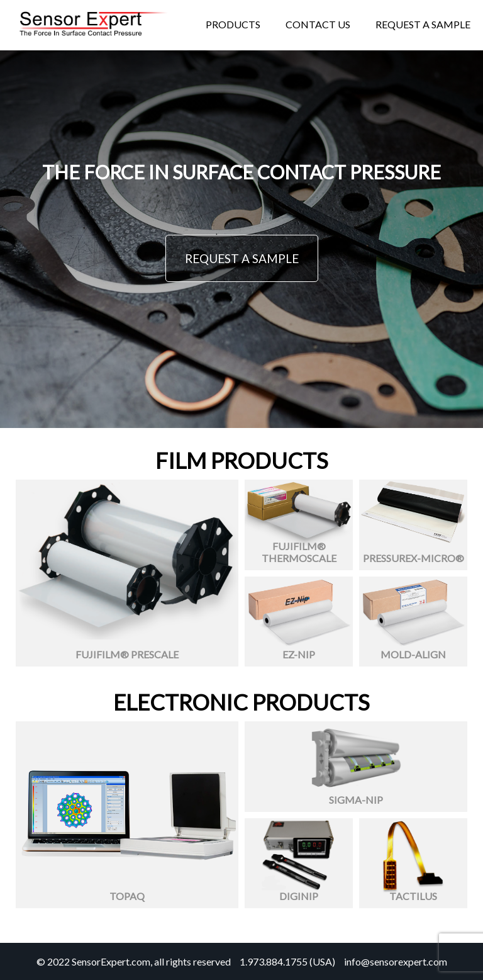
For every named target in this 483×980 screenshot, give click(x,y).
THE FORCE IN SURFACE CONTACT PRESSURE (241, 172)
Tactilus (413, 896)
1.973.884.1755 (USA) (287, 961)
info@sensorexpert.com (396, 961)
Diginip (299, 896)
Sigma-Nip (356, 800)
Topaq (127, 896)
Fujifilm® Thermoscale (299, 552)
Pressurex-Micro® (414, 558)
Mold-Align (413, 654)
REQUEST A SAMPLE (242, 258)
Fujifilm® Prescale (127, 654)
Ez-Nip (299, 654)
